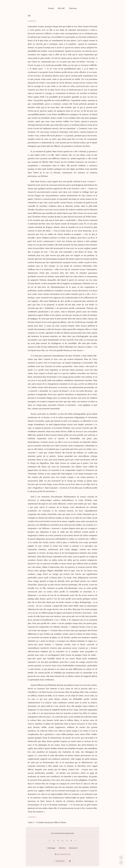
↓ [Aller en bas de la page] (121, 862)
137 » (34, 21)
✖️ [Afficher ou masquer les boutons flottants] (70, 861)
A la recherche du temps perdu (63, 833)
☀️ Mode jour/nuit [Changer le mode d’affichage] (59, 861)
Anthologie (51, 848)
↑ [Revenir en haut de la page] (121, 857)
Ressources (73, 848)
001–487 (61, 8)
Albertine (62, 848)
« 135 (30, 21)
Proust (51, 8)
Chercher (73, 8)
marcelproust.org (63, 854)
